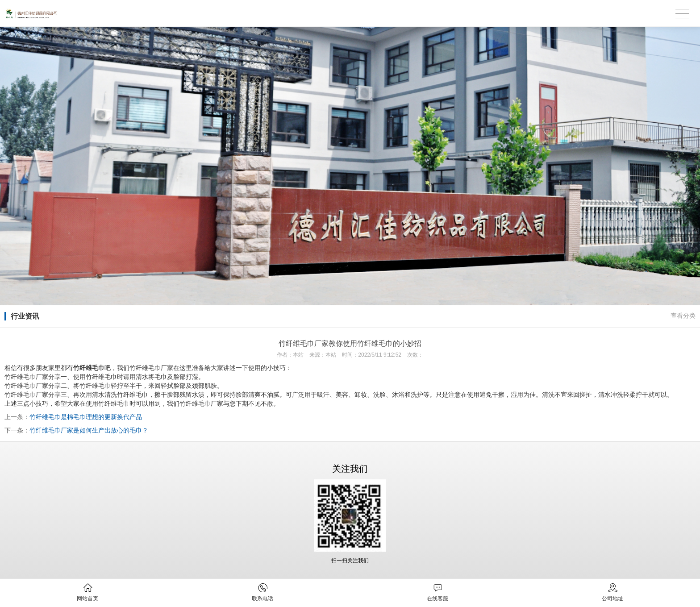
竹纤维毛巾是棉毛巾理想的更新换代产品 (86, 417)
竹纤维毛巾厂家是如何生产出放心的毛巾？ (89, 430)
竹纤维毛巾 (114, 403)
